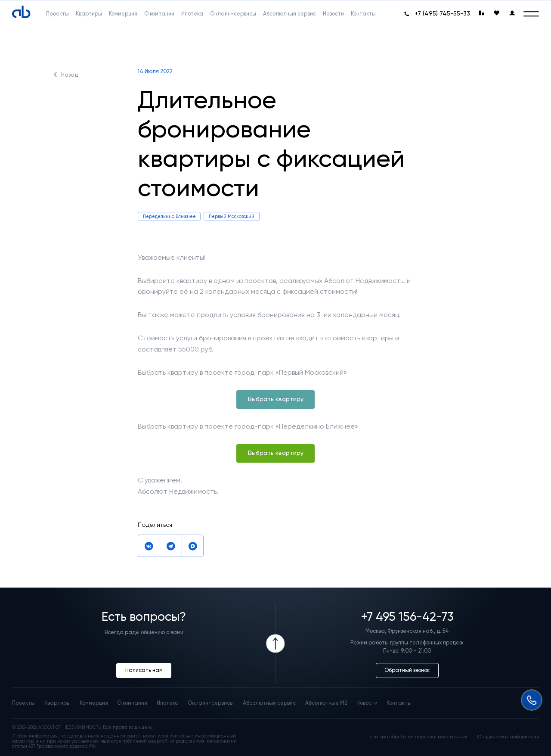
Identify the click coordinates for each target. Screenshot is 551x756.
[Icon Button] (276, 644)
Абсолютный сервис (269, 703)
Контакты (399, 703)
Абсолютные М (326, 703)
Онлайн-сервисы (211, 703)
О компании (132, 703)
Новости (367, 703)
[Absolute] (21, 12)
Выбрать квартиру (276, 399)
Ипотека (168, 703)
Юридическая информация (508, 737)
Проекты (23, 703)
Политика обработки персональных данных (417, 737)
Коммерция (94, 703)
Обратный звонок (407, 670)
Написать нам (144, 670)
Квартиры (57, 703)
